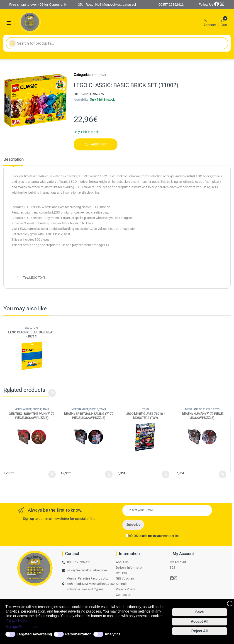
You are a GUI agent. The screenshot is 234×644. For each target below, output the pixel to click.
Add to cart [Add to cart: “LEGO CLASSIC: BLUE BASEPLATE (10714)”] (52, 393)
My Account (178, 562)
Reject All (200, 631)
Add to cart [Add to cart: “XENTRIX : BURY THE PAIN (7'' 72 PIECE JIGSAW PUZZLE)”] (52, 474)
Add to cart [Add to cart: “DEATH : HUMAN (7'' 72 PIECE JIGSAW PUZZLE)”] (222, 474)
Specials (122, 584)
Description (13, 160)
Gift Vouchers (125, 578)
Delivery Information (130, 568)
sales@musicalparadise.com (87, 570)
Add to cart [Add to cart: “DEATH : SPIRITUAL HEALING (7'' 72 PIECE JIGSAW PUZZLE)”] (109, 474)
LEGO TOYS (37, 278)
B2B (173, 568)
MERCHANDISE (23, 409)
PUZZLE (37, 409)
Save (199, 612)
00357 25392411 (79, 562)
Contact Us (124, 595)
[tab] (13, 162)
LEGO (95, 75)
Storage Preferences (22, 627)
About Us (122, 562)
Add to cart (99, 144)
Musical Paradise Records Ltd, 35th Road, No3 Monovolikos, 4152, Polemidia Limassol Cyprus (91, 584)
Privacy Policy (17, 620)
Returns (121, 573)
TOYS (102, 75)
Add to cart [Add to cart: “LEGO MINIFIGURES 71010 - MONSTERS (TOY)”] (166, 474)
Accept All (200, 621)
